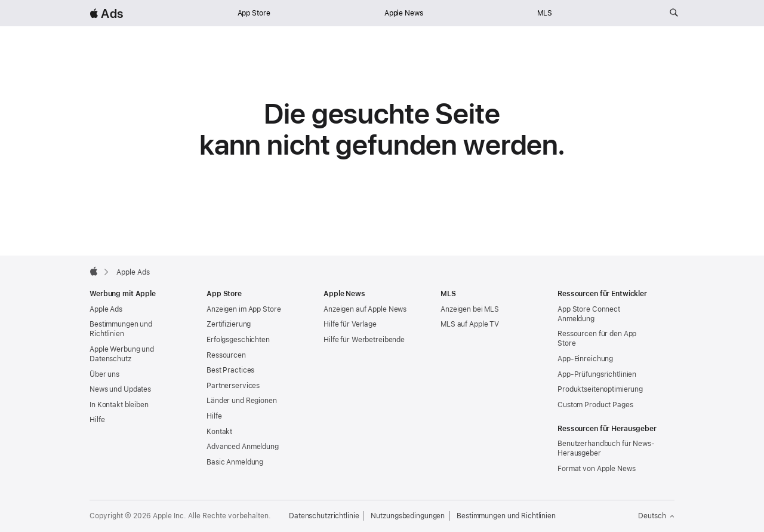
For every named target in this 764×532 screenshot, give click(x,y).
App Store (254, 13)
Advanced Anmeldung (243, 447)
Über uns (104, 374)
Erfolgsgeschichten (238, 340)
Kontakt (219, 432)
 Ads (106, 13)
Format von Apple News (596, 469)
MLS (545, 13)
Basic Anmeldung (235, 462)
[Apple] (94, 271)
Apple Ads (106, 309)
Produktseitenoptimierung (600, 389)
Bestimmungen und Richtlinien (121, 329)
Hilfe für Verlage (350, 324)
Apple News (404, 13)
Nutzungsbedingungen (408, 516)
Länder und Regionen (242, 401)
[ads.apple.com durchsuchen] (674, 13)
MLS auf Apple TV (470, 324)
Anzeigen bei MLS (470, 309)
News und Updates (120, 389)
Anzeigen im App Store (244, 309)
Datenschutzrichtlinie (324, 516)
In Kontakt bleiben (119, 405)
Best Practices (230, 370)
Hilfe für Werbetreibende (364, 340)
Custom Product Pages (595, 405)
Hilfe (97, 420)
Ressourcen (226, 355)
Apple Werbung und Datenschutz (122, 354)
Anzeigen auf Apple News (365, 309)
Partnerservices (233, 386)
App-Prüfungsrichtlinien (597, 374)
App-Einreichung (585, 359)
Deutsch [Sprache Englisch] (656, 516)
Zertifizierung (229, 324)
